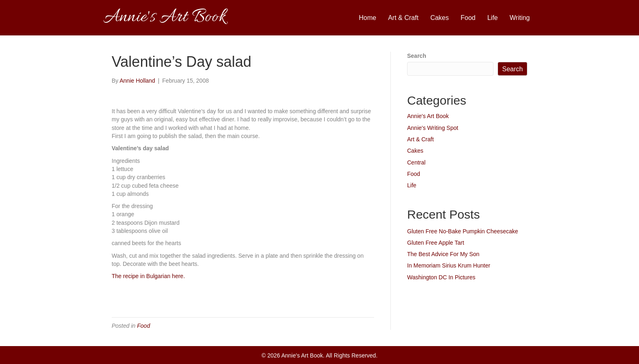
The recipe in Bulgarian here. (148, 276)
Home (368, 18)
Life (493, 18)
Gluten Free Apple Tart (436, 243)
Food (468, 18)
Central (416, 162)
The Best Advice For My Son (443, 254)
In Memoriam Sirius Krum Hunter (449, 265)
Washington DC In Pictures (441, 277)
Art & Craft (403, 18)
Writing (520, 18)
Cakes (440, 18)
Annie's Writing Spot (433, 128)
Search (417, 56)
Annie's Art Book (428, 116)
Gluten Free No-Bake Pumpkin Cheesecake (463, 231)
